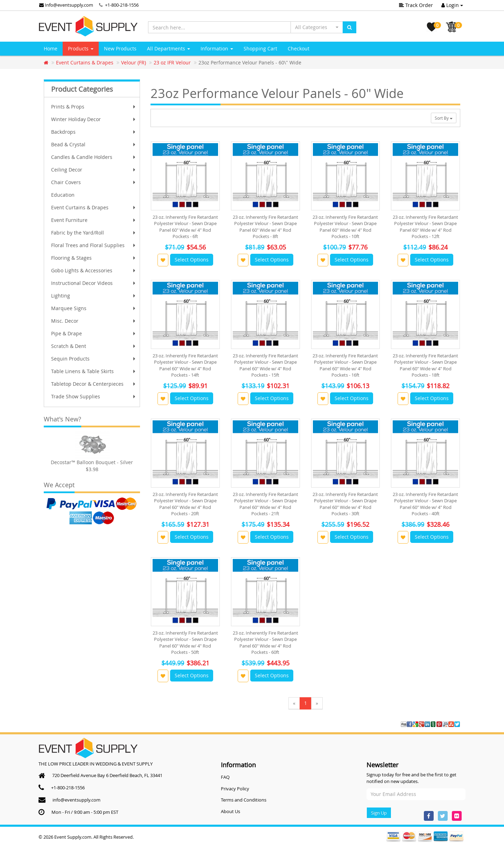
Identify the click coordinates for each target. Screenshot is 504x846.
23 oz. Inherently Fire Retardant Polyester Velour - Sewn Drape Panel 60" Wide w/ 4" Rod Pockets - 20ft (185, 504)
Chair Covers (94, 182)
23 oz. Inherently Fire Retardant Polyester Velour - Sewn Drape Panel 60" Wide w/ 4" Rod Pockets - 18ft (425, 365)
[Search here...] (219, 27)
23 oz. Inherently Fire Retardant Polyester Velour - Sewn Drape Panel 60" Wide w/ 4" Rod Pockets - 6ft (185, 227)
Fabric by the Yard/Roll (94, 233)
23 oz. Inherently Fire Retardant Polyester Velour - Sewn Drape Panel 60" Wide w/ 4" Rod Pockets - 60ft (265, 642)
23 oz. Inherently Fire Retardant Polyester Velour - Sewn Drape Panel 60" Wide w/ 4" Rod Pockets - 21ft (265, 504)
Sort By (444, 118)
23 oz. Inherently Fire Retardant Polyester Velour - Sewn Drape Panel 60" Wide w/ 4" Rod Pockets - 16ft (345, 365)
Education (63, 195)
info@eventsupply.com (76, 800)
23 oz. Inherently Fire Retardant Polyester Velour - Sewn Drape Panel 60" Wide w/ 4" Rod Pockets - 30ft (345, 504)
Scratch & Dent (94, 346)
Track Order (416, 5)
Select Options (192, 260)
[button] (317, 27)
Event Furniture (94, 220)
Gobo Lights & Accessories (94, 270)
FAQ (225, 777)
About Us (230, 811)
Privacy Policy (235, 789)
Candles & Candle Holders (94, 157)
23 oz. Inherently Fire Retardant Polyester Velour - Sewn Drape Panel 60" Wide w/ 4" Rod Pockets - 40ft (425, 504)
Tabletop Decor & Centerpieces (94, 384)
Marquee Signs (94, 308)
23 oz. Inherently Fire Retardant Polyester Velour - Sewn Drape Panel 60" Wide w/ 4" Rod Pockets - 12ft (425, 227)
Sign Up (379, 813)
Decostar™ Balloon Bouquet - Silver (92, 462)
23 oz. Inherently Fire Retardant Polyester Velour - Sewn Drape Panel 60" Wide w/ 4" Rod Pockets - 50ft (185, 642)
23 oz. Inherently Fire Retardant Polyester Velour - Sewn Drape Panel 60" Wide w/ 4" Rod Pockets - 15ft (265, 365)
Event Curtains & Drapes (94, 207)
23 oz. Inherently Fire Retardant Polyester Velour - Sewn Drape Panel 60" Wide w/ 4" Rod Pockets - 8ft (265, 227)
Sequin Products (94, 359)
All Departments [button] (169, 48)
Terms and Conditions (244, 800)
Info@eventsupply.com (66, 5)
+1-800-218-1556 (122, 5)
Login (452, 5)
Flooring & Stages (94, 258)
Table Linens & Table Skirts (94, 371)
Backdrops (94, 132)
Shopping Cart (260, 48)
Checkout (299, 48)
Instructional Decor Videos (94, 283)
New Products (120, 48)
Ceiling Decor (94, 170)
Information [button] (217, 48)
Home (51, 48)
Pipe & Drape (94, 333)
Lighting (94, 296)
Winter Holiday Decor (94, 119)
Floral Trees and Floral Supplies (94, 245)
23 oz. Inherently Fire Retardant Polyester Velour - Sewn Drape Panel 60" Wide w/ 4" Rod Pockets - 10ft (345, 227)
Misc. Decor (94, 321)
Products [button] (81, 48)
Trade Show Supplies (94, 396)
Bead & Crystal (94, 144)
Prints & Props (94, 107)
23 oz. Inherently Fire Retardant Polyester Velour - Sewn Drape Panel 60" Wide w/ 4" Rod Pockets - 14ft (185, 365)
